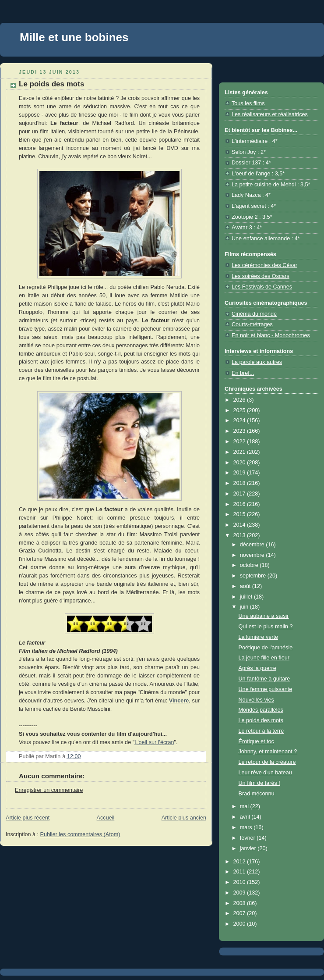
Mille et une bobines (74, 37)
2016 (240, 504)
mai (245, 806)
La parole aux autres (257, 362)
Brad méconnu (257, 794)
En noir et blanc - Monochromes (271, 335)
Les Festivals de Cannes (262, 287)
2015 (240, 514)
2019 (240, 473)
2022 (240, 442)
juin (245, 607)
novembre (253, 555)
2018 (240, 483)
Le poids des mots (261, 720)
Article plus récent (28, 818)
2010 (240, 882)
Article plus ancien (184, 818)
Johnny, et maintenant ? (268, 752)
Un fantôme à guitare (264, 679)
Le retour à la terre (261, 731)
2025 (240, 410)
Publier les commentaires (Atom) (80, 834)
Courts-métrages (252, 324)
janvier (249, 848)
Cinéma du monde (254, 314)
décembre (253, 545)
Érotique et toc (256, 741)
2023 (240, 431)
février (248, 838)
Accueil (106, 818)
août (246, 586)
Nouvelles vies (256, 700)
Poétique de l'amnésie (266, 648)
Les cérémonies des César (264, 265)
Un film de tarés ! (259, 783)
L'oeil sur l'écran (154, 742)
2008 (240, 903)
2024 (240, 421)
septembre (254, 576)
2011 (240, 872)
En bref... (243, 373)
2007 (240, 913)
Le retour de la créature (267, 762)
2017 (240, 494)
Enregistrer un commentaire (49, 790)
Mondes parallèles (261, 710)
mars (247, 827)
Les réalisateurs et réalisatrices (270, 114)
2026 (240, 400)
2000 (240, 924)
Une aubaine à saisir (264, 616)
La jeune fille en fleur (264, 658)
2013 (240, 535)
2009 (240, 893)
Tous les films (248, 103)
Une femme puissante (266, 689)
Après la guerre (257, 668)
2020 (240, 463)
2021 (240, 452)
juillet (247, 597)
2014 (240, 525)
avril (246, 817)
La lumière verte (258, 637)
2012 (240, 862)
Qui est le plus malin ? (266, 627)
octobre (250, 565)
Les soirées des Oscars (261, 276)
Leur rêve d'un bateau (265, 773)
